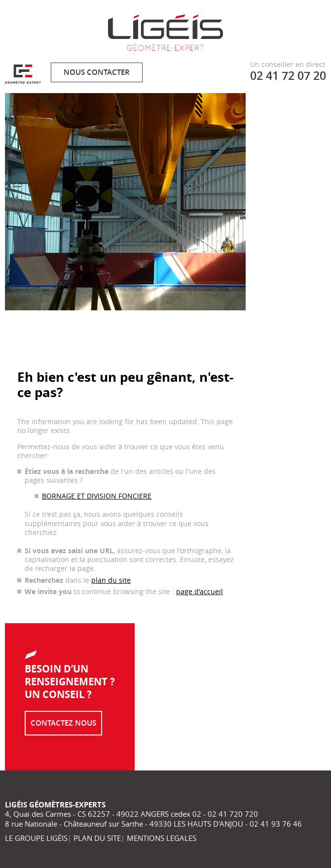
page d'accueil (200, 591)
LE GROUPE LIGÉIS (36, 838)
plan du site (111, 580)
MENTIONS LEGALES (162, 838)
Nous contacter (97, 72)
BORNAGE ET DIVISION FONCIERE (97, 496)
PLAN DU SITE (97, 838)
